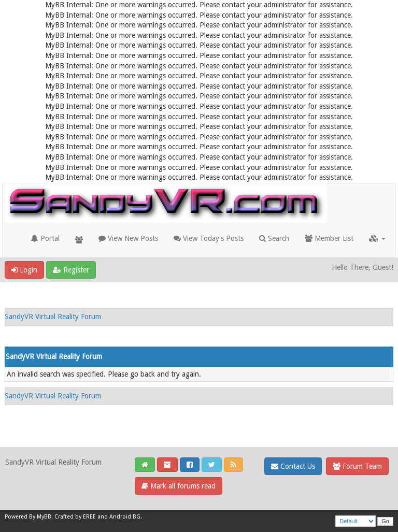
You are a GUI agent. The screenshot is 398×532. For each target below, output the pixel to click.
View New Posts (128, 238)
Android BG (125, 517)
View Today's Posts (209, 238)
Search (274, 238)
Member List (329, 238)
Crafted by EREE (75, 517)
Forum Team (357, 466)
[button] (377, 238)
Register (71, 270)
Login (24, 270)
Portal (45, 238)
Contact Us (293, 466)
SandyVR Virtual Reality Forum (53, 317)
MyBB (44, 517)
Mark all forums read (179, 486)
